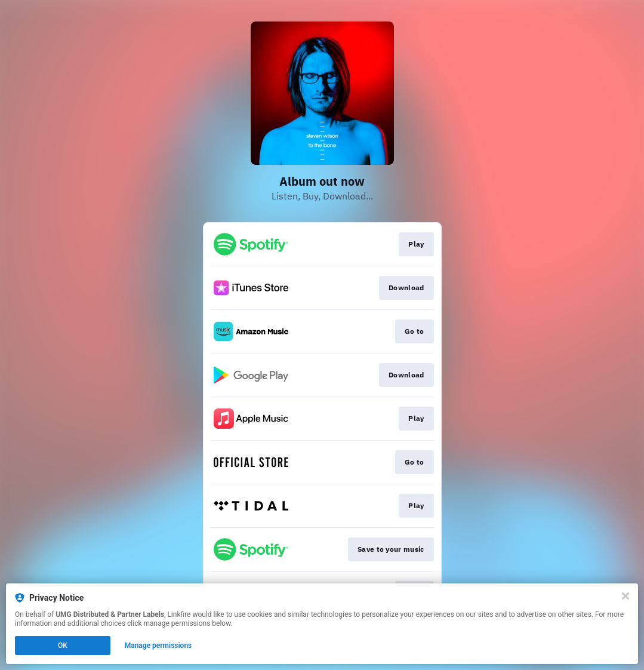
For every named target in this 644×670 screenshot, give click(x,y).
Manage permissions (158, 646)
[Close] (625, 596)
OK (63, 646)
